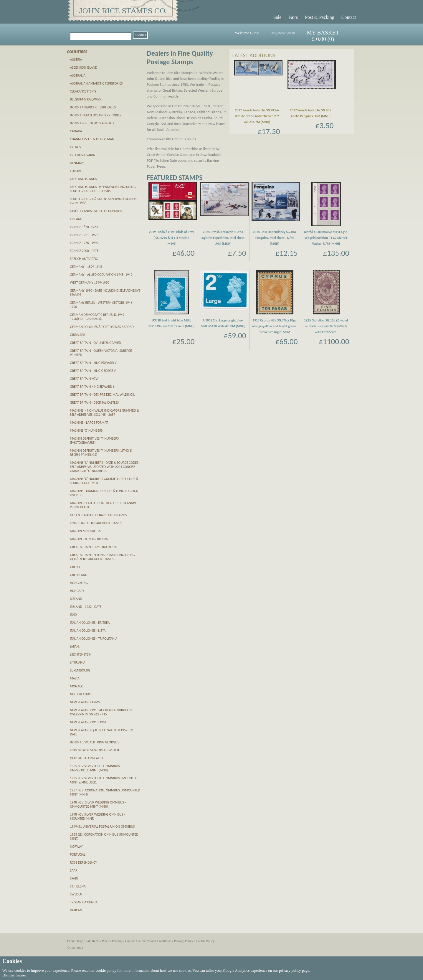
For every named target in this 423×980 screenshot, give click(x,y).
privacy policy (290, 970)
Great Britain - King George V (93, 371)
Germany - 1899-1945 (86, 267)
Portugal (78, 854)
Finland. (77, 219)
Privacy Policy (184, 941)
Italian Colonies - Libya (88, 631)
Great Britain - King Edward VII (94, 363)
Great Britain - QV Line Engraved (96, 343)
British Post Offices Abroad (92, 123)
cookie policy (106, 970)
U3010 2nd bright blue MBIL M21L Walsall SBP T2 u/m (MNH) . (171, 326)
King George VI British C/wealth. (96, 750)
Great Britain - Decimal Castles (95, 402)
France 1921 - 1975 (84, 235)
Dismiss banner (14, 975)
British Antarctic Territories (93, 107)
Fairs (293, 17)
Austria (76, 60)
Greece (76, 567)
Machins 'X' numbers (86, 430)
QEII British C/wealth (87, 758)
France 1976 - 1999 (84, 243)
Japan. (75, 646)
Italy (74, 615)
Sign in (290, 33)
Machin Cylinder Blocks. (89, 539)
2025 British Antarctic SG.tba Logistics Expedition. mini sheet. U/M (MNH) (223, 238)
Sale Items (93, 941)
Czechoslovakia (83, 155)
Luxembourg (80, 670)
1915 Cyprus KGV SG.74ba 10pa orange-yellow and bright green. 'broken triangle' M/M (275, 326)
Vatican (76, 910)
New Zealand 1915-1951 (88, 722)
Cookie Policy (205, 941)
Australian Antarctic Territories (96, 83)
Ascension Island (84, 67)
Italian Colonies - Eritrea (90, 623)
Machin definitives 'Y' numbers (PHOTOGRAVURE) (95, 440)
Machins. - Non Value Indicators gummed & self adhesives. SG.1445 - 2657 (105, 413)
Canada (76, 131)
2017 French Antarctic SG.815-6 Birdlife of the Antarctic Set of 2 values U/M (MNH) (257, 116)
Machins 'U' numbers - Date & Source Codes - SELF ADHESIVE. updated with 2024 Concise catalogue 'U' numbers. (105, 467)
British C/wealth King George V (95, 742)
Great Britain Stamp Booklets (93, 547)
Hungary (77, 591)
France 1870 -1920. (84, 227)
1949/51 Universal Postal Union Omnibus (103, 826)
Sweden (76, 894)
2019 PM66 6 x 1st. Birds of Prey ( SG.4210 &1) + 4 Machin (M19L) (171, 238)
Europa (76, 171)
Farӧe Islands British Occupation (96, 211)
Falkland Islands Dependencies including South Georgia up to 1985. (103, 189)
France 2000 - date (84, 251)
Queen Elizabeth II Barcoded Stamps (98, 515)
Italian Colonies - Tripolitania (94, 639)
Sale (277, 17)
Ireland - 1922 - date (86, 607)
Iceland (76, 599)
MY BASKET (323, 33)
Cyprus (76, 147)
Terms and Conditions (157, 941)
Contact (349, 17)
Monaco (77, 686)
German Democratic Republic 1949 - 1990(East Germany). (98, 317)
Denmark (77, 163)
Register (277, 33)
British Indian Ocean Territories (96, 115)
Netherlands (80, 694)
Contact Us (133, 941)
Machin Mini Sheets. (86, 531)
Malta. (75, 678)
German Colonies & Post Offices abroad (102, 327)
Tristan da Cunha (84, 902)
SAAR (74, 870)
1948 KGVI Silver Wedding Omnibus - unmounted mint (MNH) (98, 804)
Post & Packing (320, 17)
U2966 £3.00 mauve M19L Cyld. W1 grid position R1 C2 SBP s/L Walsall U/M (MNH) (326, 238)
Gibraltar (78, 335)
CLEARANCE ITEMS (83, 91)
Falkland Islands (84, 179)
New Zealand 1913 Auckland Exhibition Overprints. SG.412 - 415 (101, 712)
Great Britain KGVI (84, 379)
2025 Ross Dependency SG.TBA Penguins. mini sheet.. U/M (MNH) (275, 238)
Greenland (79, 575)
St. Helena (78, 886)
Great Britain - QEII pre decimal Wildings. (103, 395)
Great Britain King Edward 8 (92, 387)
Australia (78, 75)
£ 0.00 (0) (323, 39)
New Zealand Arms (85, 702)
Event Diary (75, 941)
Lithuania (78, 662)
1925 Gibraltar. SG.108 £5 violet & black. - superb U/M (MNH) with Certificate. (326, 326)
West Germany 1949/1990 (90, 283)
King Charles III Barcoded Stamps (96, 523)
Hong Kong (79, 583)
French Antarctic (84, 259)
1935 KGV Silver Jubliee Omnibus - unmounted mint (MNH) (96, 768)
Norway (76, 847)
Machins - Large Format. (89, 423)
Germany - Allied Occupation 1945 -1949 (101, 275)
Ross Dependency (84, 862)
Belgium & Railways (86, 99)
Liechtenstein (81, 654)
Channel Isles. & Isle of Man (92, 139)
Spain (74, 878)
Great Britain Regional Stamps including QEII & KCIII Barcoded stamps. (103, 557)
